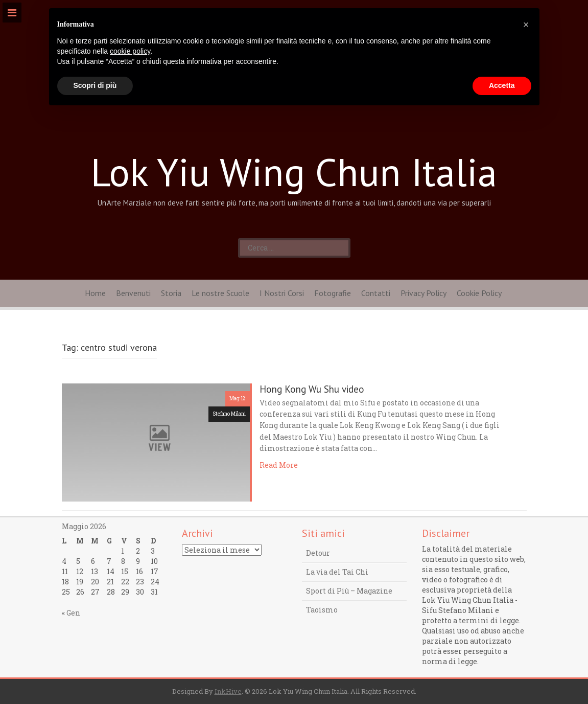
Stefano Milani (229, 414)
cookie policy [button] (130, 51)
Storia (171, 293)
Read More (279, 465)
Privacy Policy (424, 293)
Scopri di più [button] (95, 85)
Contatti (376, 293)
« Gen (71, 613)
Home (95, 293)
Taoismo (322, 610)
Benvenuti (133, 293)
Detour (318, 553)
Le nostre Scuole (220, 293)
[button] (526, 25)
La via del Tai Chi (337, 572)
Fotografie (333, 293)
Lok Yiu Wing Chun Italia (294, 172)
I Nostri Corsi (282, 293)
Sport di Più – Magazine (349, 591)
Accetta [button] (502, 85)
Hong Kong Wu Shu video (312, 389)
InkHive (228, 691)
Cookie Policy (479, 293)
